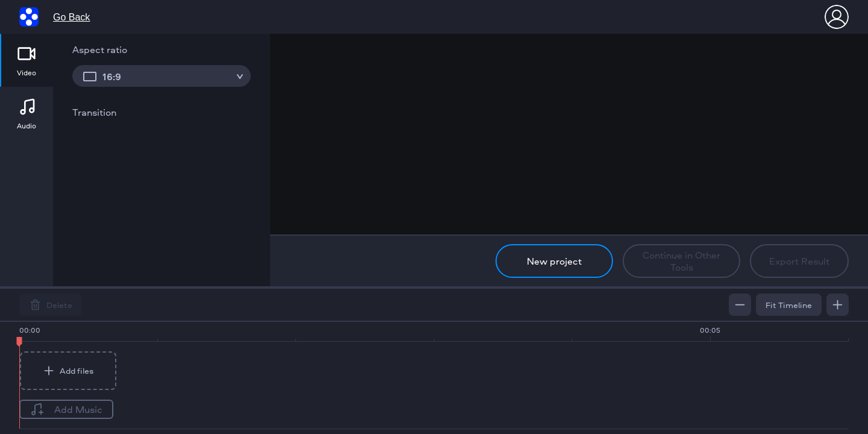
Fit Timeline (789, 305)
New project (554, 261)
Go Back (71, 17)
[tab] (27, 60)
